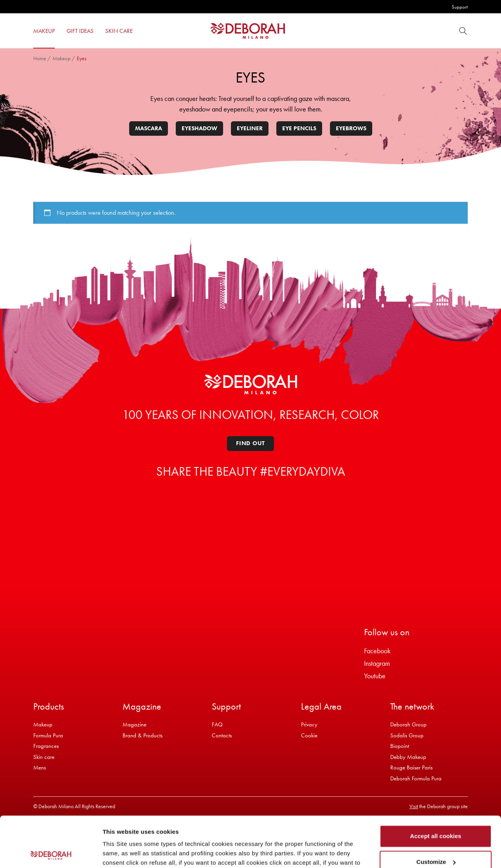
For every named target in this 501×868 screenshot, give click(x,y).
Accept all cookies (436, 786)
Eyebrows (351, 128)
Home (40, 58)
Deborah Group (408, 724)
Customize (436, 811)
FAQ (217, 724)
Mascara (149, 128)
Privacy (309, 724)
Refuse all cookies (436, 837)
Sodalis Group (407, 735)
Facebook (377, 651)
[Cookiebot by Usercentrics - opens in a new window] (51, 853)
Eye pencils (299, 128)
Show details (121, 853)
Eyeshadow (199, 128)
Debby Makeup (408, 757)
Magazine (134, 724)
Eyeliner (250, 128)
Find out (250, 443)
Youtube (375, 676)
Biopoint (400, 746)
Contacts (222, 735)
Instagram (377, 663)
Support (460, 7)
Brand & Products (142, 735)
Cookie (309, 735)
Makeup (61, 58)
